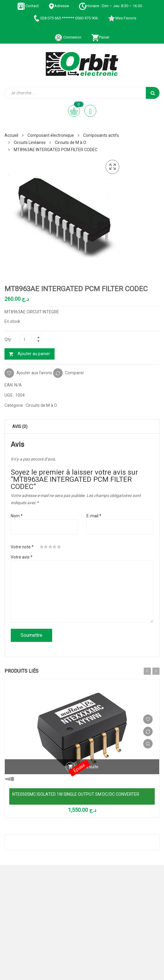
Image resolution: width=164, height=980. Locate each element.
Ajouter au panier (34, 354)
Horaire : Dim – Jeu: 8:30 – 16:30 (110, 6)
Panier (100, 37)
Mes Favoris (122, 18)
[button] (112, 167)
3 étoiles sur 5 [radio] (50, 547)
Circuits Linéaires (30, 142)
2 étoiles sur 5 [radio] (46, 547)
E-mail (94, 516)
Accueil (11, 135)
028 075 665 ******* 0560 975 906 (65, 18)
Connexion (68, 37)
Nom (17, 516)
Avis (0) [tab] (20, 427)
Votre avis (22, 557)
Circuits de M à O (71, 142)
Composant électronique (51, 135)
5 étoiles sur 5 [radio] (59, 547)
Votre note (22, 547)
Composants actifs (101, 135)
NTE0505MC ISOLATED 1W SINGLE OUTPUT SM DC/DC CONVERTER (76, 794)
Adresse (59, 6)
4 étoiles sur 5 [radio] (55, 547)
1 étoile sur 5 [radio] (42, 547)
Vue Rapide (148, 744)
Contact (28, 6)
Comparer (75, 372)
